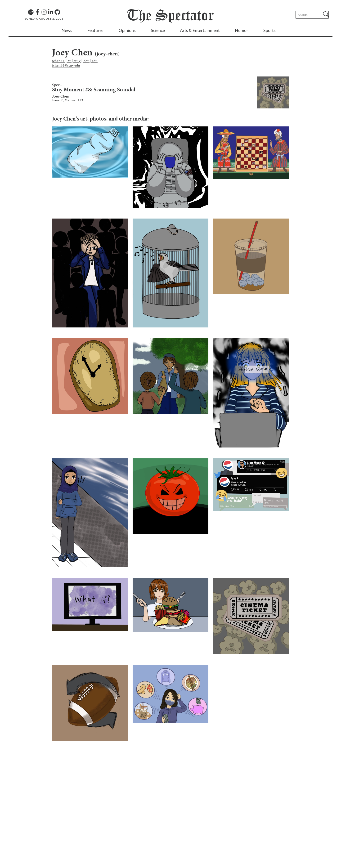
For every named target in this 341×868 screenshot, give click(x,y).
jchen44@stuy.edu (66, 66)
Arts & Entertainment (200, 30)
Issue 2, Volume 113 (68, 100)
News (67, 30)
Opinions (127, 30)
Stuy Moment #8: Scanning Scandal (94, 90)
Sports (269, 30)
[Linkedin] (51, 12)
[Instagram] (44, 12)
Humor (242, 30)
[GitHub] (57, 12)
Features (95, 30)
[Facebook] (37, 12)
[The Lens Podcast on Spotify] (31, 12)
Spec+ (57, 85)
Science (158, 30)
